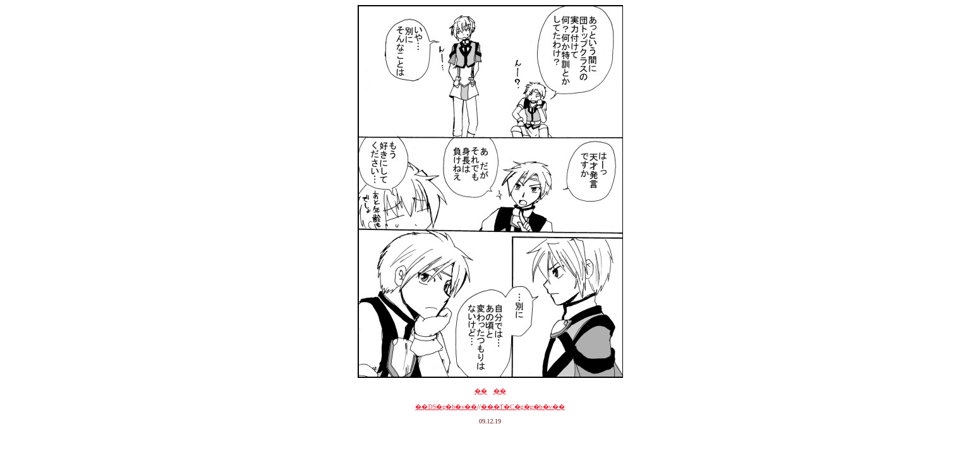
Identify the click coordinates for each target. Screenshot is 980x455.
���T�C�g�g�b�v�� (523, 407)
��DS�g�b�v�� (446, 407)
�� (481, 391)
